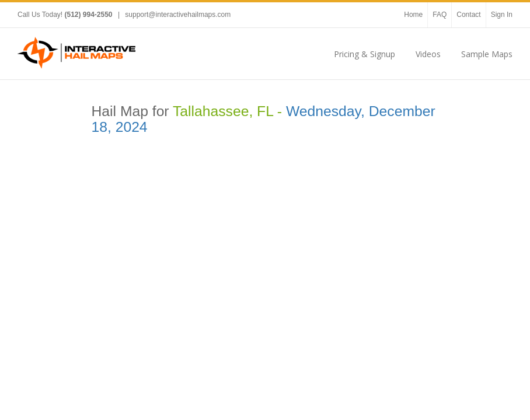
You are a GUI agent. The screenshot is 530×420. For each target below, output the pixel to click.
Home (413, 15)
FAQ (440, 15)
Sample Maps (487, 54)
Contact (468, 15)
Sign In (502, 15)
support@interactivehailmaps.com (178, 15)
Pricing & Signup (365, 54)
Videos (428, 54)
